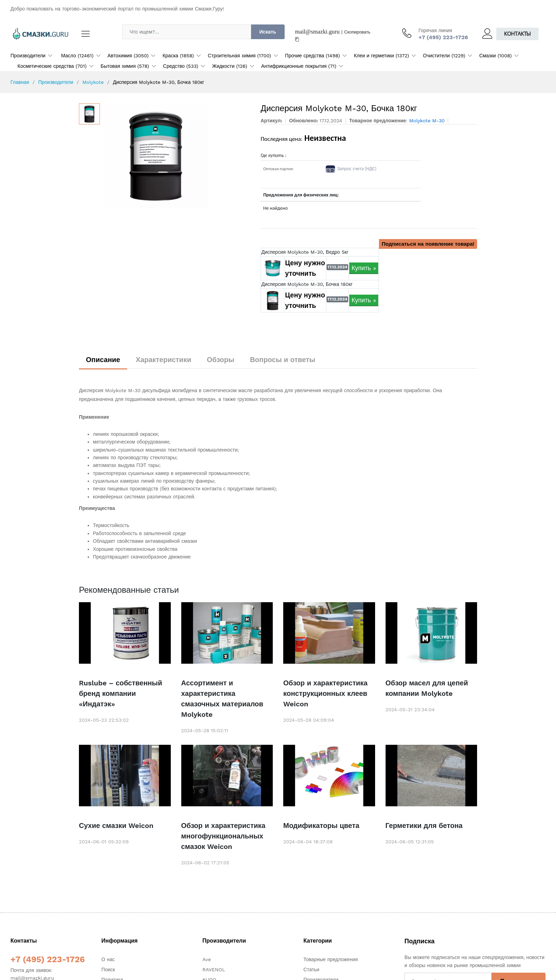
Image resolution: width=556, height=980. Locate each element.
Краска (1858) (178, 56)
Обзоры (221, 360)
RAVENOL (214, 970)
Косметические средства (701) (52, 66)
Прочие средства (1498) (312, 56)
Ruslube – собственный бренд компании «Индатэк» (120, 693)
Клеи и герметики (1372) (381, 56)
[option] (177, 156)
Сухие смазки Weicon (116, 826)
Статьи (311, 970)
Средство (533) (181, 66)
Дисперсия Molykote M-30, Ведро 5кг (305, 252)
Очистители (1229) (444, 56)
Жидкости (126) (229, 66)
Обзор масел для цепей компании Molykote (427, 688)
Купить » (364, 268)
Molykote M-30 (427, 121)
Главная (20, 82)
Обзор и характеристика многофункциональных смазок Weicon (223, 836)
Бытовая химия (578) (125, 66)
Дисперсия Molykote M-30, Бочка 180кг (307, 284)
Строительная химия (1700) (239, 56)
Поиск (108, 970)
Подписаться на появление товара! (428, 244)
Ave (207, 959)
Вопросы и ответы (283, 360)
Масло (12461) (77, 56)
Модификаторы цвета (321, 826)
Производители (28, 56)
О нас (108, 959)
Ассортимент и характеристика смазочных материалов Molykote (222, 699)
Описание (103, 360)
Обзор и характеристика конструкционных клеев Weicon (325, 693)
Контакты (517, 34)
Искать (268, 32)
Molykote (93, 82)
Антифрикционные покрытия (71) (299, 66)
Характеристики (164, 360)
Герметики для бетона (424, 826)
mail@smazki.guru (317, 32)
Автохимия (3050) (128, 56)
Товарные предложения (331, 959)
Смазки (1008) (495, 56)
